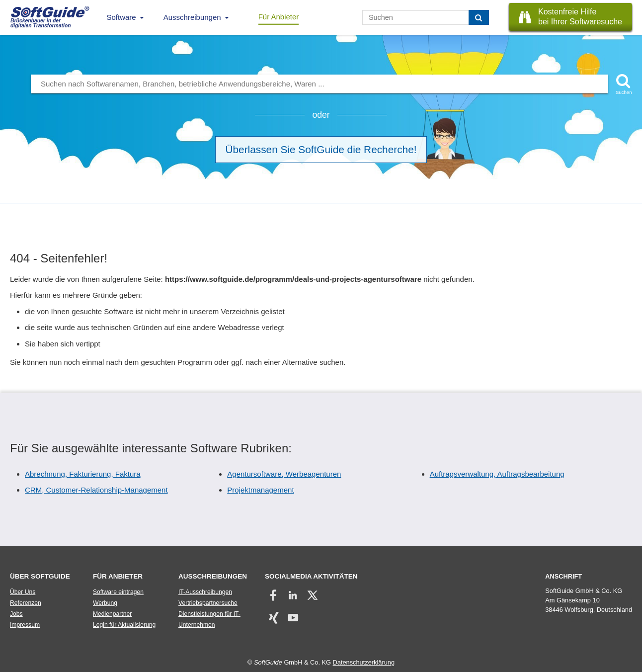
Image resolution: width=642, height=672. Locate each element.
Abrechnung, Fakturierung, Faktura (83, 474)
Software (121, 17)
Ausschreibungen (192, 17)
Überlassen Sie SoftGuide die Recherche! (321, 149)
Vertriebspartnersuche (208, 603)
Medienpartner (112, 614)
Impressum (25, 625)
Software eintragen (118, 592)
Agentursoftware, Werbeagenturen (284, 474)
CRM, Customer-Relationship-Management (96, 490)
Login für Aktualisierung (124, 625)
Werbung (105, 603)
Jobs (16, 614)
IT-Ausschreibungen (205, 592)
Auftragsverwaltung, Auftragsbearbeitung (497, 474)
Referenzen (26, 603)
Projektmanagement (260, 490)
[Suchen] (479, 17)
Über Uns (23, 592)
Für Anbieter (279, 17)
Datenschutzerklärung (364, 662)
